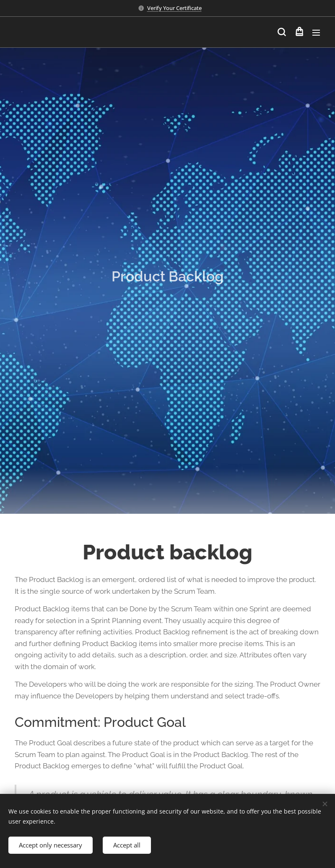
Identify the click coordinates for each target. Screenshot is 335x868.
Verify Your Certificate (174, 8)
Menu (316, 33)
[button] (282, 32)
